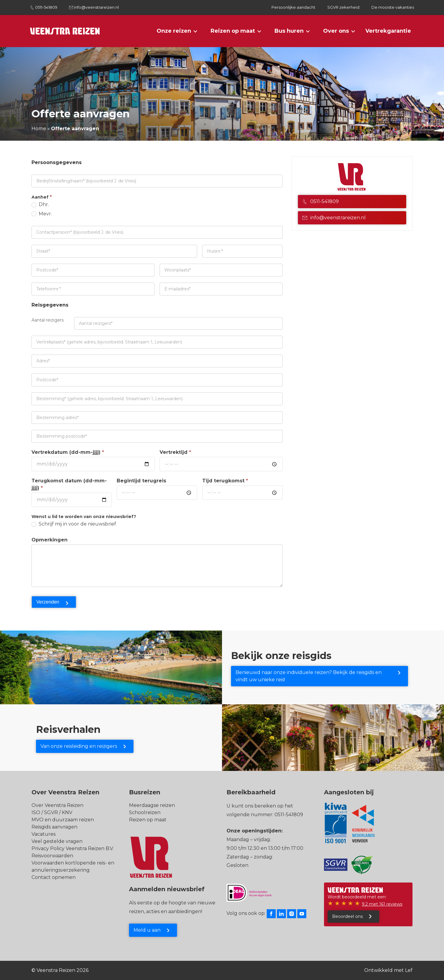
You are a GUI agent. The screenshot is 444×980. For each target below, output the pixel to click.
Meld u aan (147, 930)
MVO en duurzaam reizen (63, 820)
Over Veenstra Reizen (57, 805)
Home (39, 129)
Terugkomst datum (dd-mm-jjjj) (69, 484)
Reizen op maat (233, 31)
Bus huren (289, 31)
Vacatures (43, 834)
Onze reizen (174, 31)
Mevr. (42, 214)
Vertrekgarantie (388, 31)
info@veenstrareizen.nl (96, 7)
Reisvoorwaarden (52, 856)
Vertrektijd (175, 452)
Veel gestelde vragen (57, 841)
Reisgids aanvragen (54, 827)
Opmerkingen (49, 540)
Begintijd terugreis (141, 481)
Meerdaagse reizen (152, 805)
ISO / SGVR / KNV (52, 812)
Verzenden (48, 602)
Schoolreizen (145, 812)
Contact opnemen (54, 877)
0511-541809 (46, 7)
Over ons (336, 31)
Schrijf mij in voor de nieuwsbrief (74, 524)
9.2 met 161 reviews (382, 904)
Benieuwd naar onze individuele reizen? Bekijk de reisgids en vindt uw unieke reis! (309, 676)
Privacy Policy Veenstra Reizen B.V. (73, 848)
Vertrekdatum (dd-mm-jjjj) (68, 452)
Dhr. (40, 204)
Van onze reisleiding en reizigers (79, 746)
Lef (409, 970)
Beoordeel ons (347, 916)
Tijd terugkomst (225, 481)
